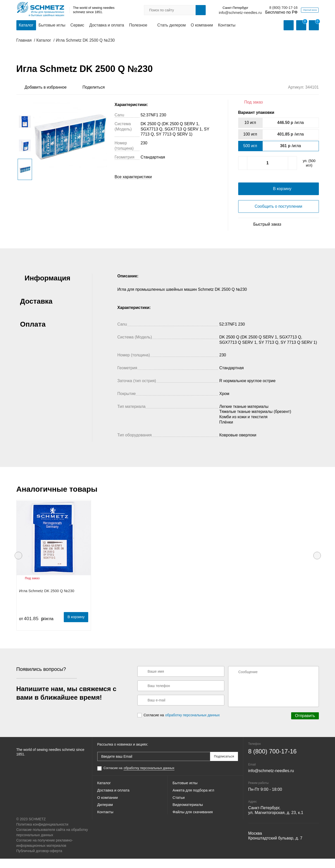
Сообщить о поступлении (278, 217)
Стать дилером (172, 26)
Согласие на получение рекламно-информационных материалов (45, 852)
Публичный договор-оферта (39, 860)
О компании (202, 26)
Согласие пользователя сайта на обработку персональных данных (52, 842)
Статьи (179, 811)
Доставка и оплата (107, 26)
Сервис (77, 26)
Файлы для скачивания (194, 829)
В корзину (74, 627)
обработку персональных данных (192, 725)
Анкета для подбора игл (195, 802)
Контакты (227, 26)
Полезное (138, 26)
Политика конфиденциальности (42, 834)
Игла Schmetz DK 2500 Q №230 (47, 601)
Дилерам (106, 820)
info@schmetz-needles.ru (217, 13)
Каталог (26, 26)
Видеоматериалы (189, 820)
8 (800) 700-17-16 (260, 8)
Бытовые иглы (52, 26)
